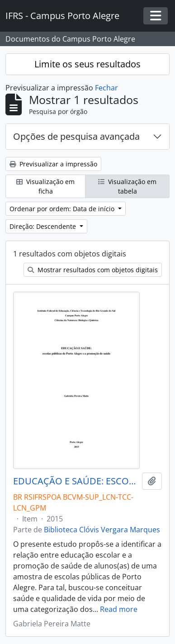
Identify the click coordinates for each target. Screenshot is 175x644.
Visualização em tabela (127, 186)
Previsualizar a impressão (53, 164)
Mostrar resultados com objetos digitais (93, 270)
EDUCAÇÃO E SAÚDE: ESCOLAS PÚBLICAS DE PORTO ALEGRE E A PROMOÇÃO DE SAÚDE (76, 481)
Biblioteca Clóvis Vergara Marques (102, 530)
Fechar (106, 88)
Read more (119, 609)
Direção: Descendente (44, 226)
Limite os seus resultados (87, 64)
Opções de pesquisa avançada (76, 136)
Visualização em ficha (45, 186)
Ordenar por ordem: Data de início (63, 209)
